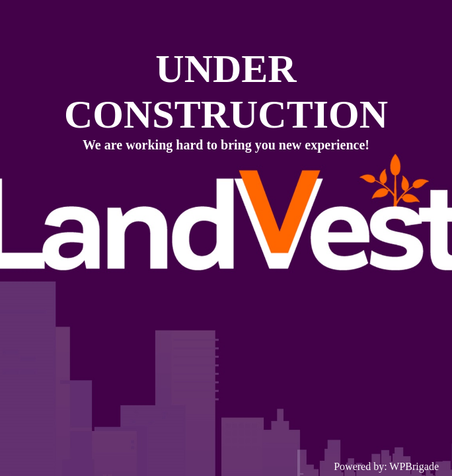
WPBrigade (414, 466)
